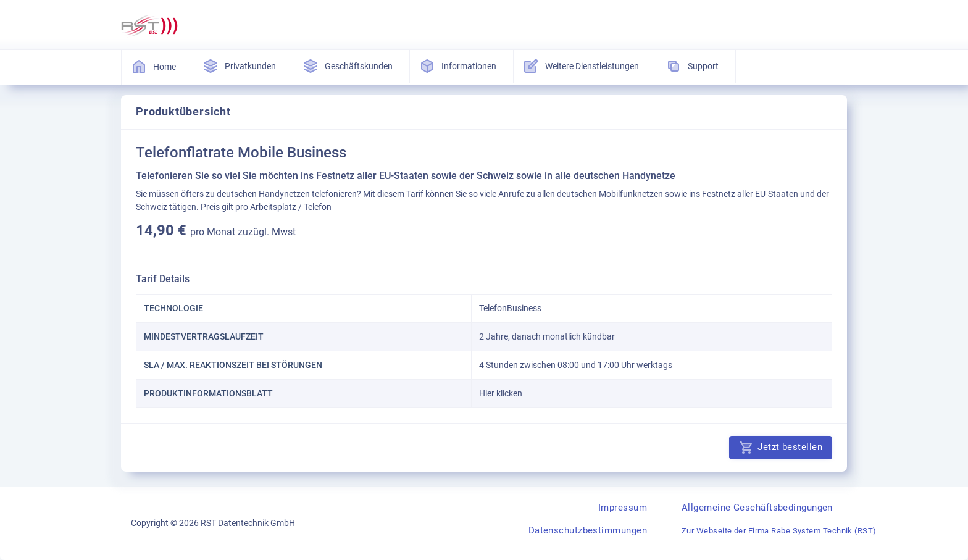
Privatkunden (240, 66)
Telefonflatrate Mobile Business (241, 153)
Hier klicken (501, 393)
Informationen (459, 66)
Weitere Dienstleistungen (582, 66)
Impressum (623, 508)
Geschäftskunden (349, 66)
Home (155, 67)
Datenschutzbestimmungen (588, 530)
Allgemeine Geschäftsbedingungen (757, 508)
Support (693, 66)
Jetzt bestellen (781, 448)
